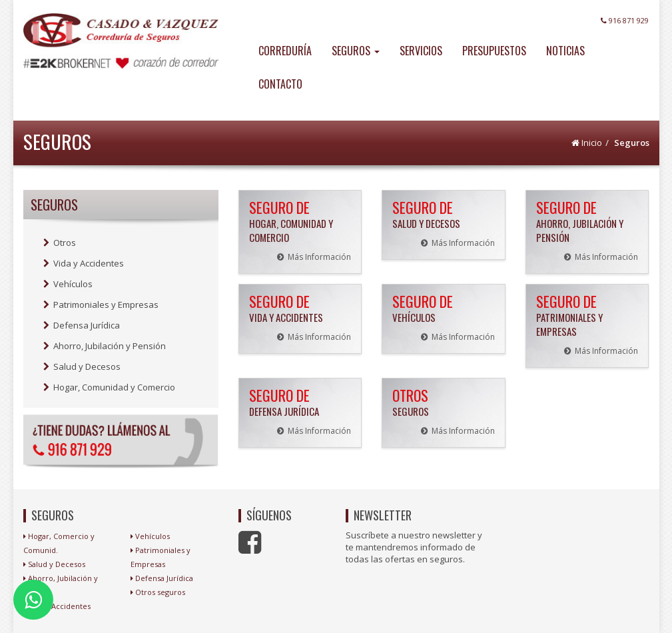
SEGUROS (356, 51)
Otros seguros (160, 592)
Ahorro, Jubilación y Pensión (105, 346)
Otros (60, 243)
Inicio (592, 143)
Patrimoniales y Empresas (101, 305)
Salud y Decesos (82, 366)
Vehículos (68, 284)
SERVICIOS (421, 51)
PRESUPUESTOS (494, 51)
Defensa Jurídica (82, 325)
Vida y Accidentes (84, 263)
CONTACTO (280, 84)
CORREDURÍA (285, 51)
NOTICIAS (565, 51)
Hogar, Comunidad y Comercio (109, 387)
